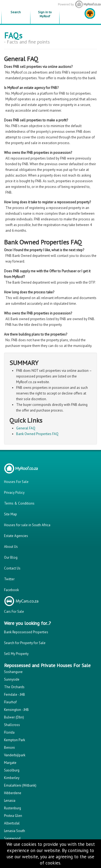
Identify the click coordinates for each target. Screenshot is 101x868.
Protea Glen (13, 816)
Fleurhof (10, 702)
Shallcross (12, 725)
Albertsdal (12, 823)
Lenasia (10, 801)
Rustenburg (13, 808)
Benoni (9, 748)
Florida (9, 732)
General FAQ (26, 428)
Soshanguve (13, 672)
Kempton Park (15, 740)
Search (16, 12)
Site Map (11, 514)
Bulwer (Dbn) (14, 717)
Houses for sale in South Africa (27, 525)
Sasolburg (12, 770)
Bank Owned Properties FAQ (37, 434)
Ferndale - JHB (15, 695)
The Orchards (14, 687)
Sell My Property (16, 654)
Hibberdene (13, 793)
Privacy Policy (14, 493)
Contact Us (12, 568)
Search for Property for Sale (25, 643)
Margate (10, 763)
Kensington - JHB (16, 710)
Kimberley (12, 778)
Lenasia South (15, 831)
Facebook (11, 590)
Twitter (9, 579)
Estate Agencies (16, 536)
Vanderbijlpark (15, 755)
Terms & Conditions (19, 503)
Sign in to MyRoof (45, 14)
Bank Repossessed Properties (26, 632)
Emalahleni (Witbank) (20, 785)
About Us (11, 547)
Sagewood (12, 838)
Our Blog (11, 557)
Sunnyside (12, 679)
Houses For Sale (16, 482)
